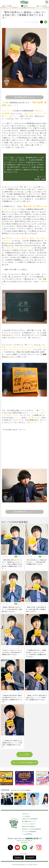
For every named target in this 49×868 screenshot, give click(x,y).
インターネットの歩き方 (29, 824)
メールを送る (43, 6)
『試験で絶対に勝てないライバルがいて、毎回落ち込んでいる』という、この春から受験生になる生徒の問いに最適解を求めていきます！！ (12, 564)
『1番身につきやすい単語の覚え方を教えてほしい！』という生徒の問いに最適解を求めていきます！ (36, 698)
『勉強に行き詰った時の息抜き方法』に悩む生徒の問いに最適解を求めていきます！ (36, 609)
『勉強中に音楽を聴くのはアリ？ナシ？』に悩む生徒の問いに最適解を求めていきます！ (12, 609)
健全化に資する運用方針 (29, 827)
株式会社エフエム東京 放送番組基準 (32, 829)
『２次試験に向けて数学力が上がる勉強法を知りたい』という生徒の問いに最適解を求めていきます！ (12, 744)
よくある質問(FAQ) (27, 834)
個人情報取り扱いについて (29, 821)
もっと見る (24, 755)
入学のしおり (26, 814)
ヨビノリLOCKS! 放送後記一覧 (24, 763)
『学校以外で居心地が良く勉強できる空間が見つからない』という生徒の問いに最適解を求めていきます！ (12, 699)
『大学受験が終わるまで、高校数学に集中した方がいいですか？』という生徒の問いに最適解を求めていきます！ (36, 653)
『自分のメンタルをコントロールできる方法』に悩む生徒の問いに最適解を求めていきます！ (12, 652)
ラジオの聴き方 (26, 816)
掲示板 (26, 6)
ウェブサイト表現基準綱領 (29, 832)
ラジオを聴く (7, 6)
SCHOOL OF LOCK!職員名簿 (30, 819)
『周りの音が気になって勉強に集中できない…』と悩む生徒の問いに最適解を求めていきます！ (36, 562)
